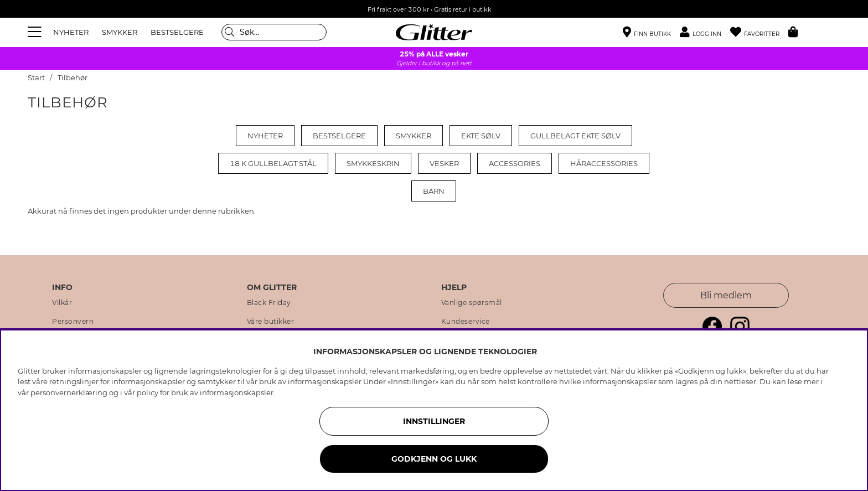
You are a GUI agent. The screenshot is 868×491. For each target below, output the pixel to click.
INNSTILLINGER (434, 421)
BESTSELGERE (177, 32)
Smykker (414, 136)
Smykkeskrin (373, 163)
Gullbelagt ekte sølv (575, 136)
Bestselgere (339, 136)
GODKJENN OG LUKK (434, 459)
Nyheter (265, 136)
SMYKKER (120, 32)
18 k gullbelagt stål (273, 163)
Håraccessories (604, 163)
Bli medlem (726, 295)
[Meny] (36, 32)
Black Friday (269, 303)
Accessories (515, 163)
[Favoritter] (759, 32)
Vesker (444, 163)
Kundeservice (466, 322)
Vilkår (62, 303)
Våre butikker (271, 322)
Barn (434, 191)
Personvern (73, 322)
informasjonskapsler (237, 392)
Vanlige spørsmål (472, 303)
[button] (705, 32)
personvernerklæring (69, 392)
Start (36, 78)
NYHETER (71, 32)
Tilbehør (73, 78)
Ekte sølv (481, 136)
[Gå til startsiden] (434, 32)
